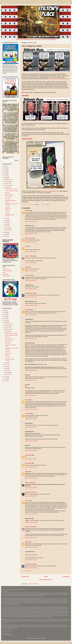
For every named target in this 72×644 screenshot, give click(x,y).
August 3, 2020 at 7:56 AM (31, 289)
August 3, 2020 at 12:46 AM (31, 234)
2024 (5, 170)
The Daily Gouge (6, 276)
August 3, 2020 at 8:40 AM (31, 338)
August (7, 187)
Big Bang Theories (9, 195)
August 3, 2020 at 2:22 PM (31, 419)
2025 (5, 168)
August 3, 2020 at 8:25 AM (31, 315)
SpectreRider (28, 455)
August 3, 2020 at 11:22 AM (31, 409)
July (6, 218)
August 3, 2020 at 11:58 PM (31, 441)
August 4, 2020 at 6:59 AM (31, 459)
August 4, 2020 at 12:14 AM (31, 451)
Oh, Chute (7, 213)
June (7, 220)
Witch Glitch (8, 199)
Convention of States (7, 271)
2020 (5, 178)
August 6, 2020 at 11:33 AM (31, 547)
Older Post (66, 577)
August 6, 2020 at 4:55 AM (31, 538)
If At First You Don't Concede (11, 191)
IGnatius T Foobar (29, 492)
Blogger (44, 638)
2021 (5, 176)
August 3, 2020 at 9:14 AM (31, 395)
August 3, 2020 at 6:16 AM (31, 280)
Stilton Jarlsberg (29, 483)
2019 (5, 232)
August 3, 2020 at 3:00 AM (31, 252)
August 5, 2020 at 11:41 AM (31, 514)
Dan (26, 246)
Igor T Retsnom (29, 238)
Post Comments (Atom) (33, 584)
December (8, 179)
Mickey (27, 267)
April (6, 224)
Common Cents (6, 269)
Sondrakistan (5, 274)
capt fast (27, 500)
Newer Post (25, 577)
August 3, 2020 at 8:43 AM (31, 370)
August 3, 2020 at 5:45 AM (31, 271)
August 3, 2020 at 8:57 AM (31, 380)
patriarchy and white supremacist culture (58, 79)
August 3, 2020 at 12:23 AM (31, 221)
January (7, 230)
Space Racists (8, 209)
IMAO (4, 273)
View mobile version (46, 580)
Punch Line (8, 207)
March (7, 226)
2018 (5, 234)
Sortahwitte (28, 310)
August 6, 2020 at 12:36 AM (31, 522)
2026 (5, 166)
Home (46, 577)
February (7, 228)
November (8, 181)
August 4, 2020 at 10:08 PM (31, 496)
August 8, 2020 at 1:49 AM (31, 560)
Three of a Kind (8, 197)
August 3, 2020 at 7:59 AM (31, 297)
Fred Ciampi (28, 275)
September (8, 185)
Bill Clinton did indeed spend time (50, 191)
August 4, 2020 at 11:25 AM (31, 478)
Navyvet (27, 400)
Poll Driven (7, 193)
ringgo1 (27, 472)
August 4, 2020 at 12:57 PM (31, 488)
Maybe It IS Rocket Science (11, 189)
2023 (5, 172)
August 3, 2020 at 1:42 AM (31, 242)
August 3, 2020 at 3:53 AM (31, 263)
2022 (5, 174)
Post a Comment (27, 571)
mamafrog (27, 210)
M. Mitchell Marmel (29, 293)
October (7, 183)
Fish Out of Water (29, 256)
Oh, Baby (7, 211)
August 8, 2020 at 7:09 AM (31, 568)
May (6, 222)
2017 (5, 236)
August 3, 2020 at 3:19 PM (31, 427)
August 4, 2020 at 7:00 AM (31, 467)
